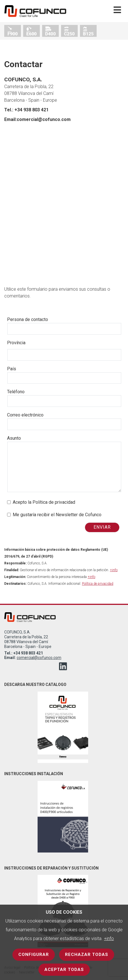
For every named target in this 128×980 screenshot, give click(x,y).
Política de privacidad (98, 584)
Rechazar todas (87, 955)
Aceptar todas (64, 970)
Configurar (34, 955)
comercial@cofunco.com (39, 658)
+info (109, 938)
